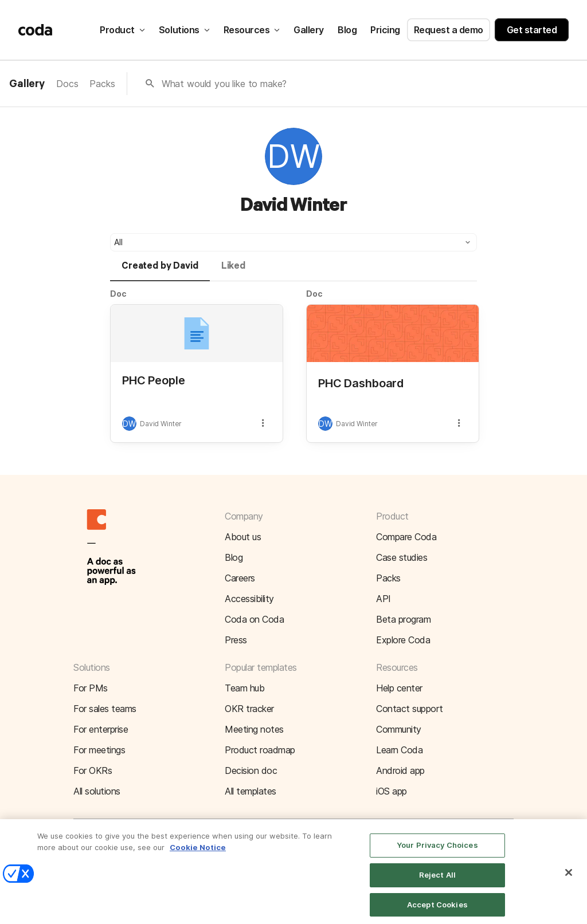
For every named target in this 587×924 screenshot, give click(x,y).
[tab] (160, 271)
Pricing (385, 30)
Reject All (437, 881)
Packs (102, 84)
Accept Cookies (437, 911)
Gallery (309, 30)
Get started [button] (532, 30)
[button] (293, 242)
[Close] (569, 879)
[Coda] (36, 30)
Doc (118, 294)
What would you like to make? (224, 84)
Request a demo (449, 30)
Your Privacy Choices (437, 851)
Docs (67, 84)
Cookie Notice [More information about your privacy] (198, 854)
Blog (347, 30)
